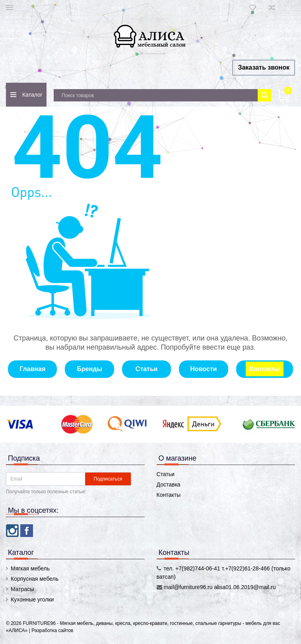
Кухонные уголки (32, 599)
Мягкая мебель (30, 568)
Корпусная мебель (35, 579)
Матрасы (22, 589)
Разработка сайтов (52, 630)
